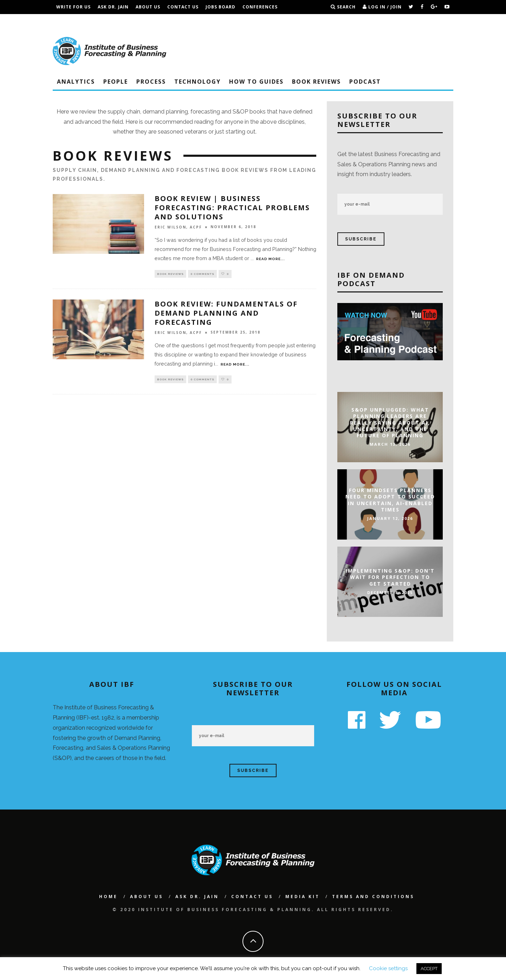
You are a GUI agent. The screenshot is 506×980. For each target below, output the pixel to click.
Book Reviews (316, 82)
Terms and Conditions (126, 21)
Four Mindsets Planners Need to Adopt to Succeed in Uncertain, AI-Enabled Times (390, 500)
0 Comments (202, 274)
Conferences (260, 7)
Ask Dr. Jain (113, 7)
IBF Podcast (72, 21)
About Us (148, 7)
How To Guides (256, 82)
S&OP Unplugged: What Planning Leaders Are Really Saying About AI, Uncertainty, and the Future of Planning (390, 423)
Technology (197, 82)
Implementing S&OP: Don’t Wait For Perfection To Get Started (390, 577)
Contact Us (183, 7)
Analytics (76, 82)
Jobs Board (220, 7)
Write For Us (73, 7)
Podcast (365, 82)
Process (151, 82)
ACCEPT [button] (429, 969)
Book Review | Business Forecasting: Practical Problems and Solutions (232, 208)
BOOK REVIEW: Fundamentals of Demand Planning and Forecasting (226, 314)
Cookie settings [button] (388, 968)
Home (108, 897)
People (116, 82)
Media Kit (303, 897)
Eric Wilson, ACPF (178, 227)
